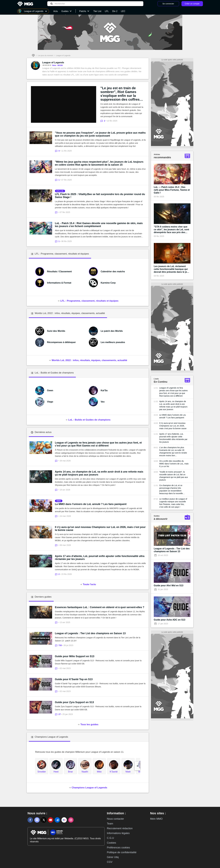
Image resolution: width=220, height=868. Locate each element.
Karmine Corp (108, 283)
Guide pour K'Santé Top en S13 (74, 679)
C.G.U (110, 838)
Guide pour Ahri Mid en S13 (169, 586)
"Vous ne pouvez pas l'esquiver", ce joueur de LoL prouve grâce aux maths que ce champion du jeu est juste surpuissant (100, 134)
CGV (110, 862)
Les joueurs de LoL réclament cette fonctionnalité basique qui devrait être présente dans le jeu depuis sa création (171, 269)
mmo (59, 501)
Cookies (111, 843)
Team (110, 824)
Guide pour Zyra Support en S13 (74, 702)
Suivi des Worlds (56, 331)
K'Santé (114, 772)
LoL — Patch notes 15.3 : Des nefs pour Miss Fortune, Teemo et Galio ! (172, 190)
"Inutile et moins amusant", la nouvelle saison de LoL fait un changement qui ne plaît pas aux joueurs (174, 476)
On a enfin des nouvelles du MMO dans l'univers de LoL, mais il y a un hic (174, 464)
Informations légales (118, 833)
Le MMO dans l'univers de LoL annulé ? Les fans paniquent (91, 504)
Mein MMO (156, 819)
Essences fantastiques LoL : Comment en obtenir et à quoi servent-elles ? (100, 607)
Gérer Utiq (113, 857)
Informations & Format (59, 283)
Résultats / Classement (59, 272)
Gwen (50, 390)
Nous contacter (115, 819)
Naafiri (85, 772)
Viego (50, 402)
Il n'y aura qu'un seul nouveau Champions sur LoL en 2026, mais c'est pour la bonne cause (100, 529)
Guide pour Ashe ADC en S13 (170, 620)
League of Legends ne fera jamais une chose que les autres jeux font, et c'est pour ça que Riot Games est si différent (98, 444)
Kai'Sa (104, 390)
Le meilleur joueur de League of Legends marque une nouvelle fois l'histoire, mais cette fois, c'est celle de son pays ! (173, 503)
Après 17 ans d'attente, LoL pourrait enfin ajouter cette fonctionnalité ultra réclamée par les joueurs (100, 558)
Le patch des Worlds (112, 331)
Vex (103, 402)
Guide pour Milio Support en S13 (75, 656)
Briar (70, 772)
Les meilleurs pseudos (113, 342)
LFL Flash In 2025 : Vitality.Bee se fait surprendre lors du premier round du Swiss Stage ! (100, 196)
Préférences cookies (118, 848)
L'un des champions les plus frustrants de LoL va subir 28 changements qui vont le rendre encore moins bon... (173, 451)
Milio (99, 772)
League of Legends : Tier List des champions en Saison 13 (90, 633)
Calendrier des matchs (113, 272)
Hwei (56, 772)
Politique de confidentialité (122, 852)
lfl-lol (60, 191)
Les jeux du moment (45, 56)
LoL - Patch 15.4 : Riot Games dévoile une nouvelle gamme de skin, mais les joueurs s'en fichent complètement (99, 225)
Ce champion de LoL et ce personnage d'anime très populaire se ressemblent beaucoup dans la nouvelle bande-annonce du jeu (171, 490)
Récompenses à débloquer (61, 342)
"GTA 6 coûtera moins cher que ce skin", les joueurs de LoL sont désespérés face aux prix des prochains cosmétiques (171, 230)
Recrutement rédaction (120, 828)
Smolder (42, 772)
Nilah (128, 772)
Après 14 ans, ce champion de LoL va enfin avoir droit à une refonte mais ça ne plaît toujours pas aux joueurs (99, 473)
